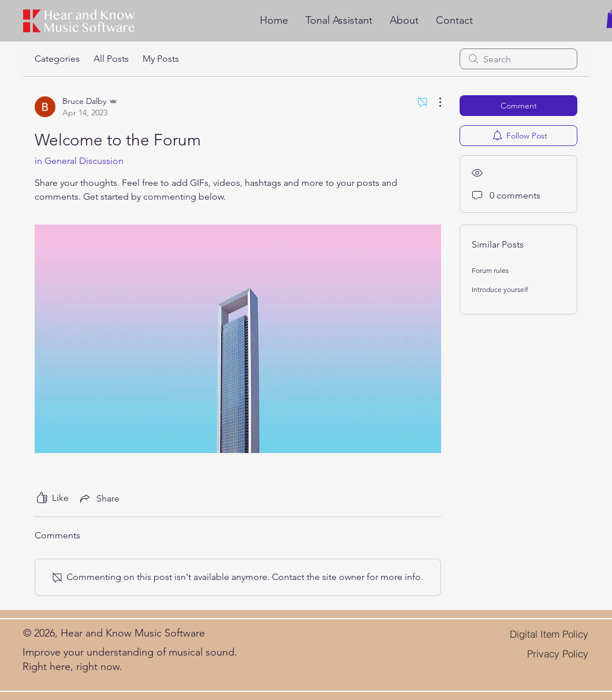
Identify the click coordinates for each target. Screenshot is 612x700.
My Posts (161, 59)
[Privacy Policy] (549, 653)
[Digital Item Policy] (536, 634)
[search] (518, 59)
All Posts (111, 59)
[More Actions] (434, 102)
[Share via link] (99, 498)
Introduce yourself (500, 289)
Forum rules (490, 270)
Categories (57, 59)
